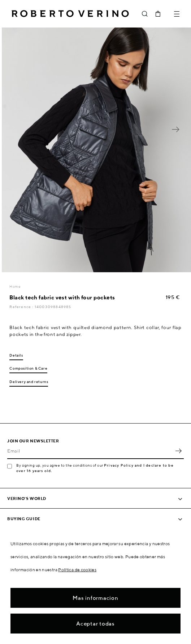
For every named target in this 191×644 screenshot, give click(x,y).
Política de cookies (77, 570)
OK (178, 451)
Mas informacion (95, 598)
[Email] (90, 451)
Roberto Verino (70, 14)
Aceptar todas (95, 624)
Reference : (22, 307)
